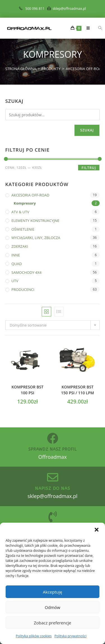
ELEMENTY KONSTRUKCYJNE (35, 221)
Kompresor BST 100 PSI (27, 390)
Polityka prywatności (70, 636)
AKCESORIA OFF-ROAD (31, 195)
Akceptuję (53, 592)
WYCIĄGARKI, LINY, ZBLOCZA (36, 238)
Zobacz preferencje (53, 623)
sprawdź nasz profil (53, 449)
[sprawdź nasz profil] (53, 438)
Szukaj (87, 130)
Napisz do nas (53, 488)
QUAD (17, 264)
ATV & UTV (20, 212)
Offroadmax (53, 457)
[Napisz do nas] (53, 477)
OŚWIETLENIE (23, 229)
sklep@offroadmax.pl (52, 496)
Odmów (53, 607)
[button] (97, 530)
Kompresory (25, 203)
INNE (16, 255)
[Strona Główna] (21, 69)
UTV (15, 281)
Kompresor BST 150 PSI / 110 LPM (78, 390)
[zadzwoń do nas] (53, 517)
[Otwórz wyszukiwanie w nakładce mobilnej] (97, 28)
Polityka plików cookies (34, 636)
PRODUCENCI (23, 289)
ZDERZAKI (20, 246)
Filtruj (89, 168)
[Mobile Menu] (87, 28)
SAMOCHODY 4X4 (27, 272)
